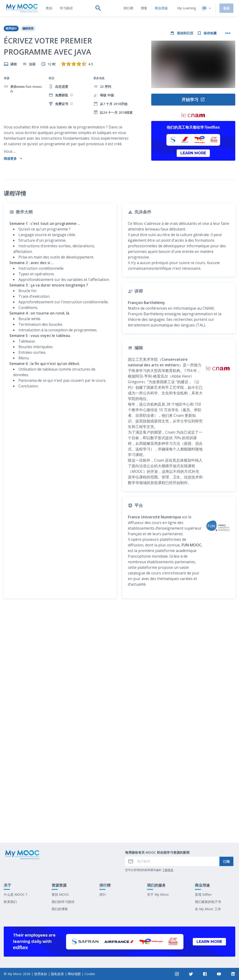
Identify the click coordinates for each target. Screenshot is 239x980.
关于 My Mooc (158, 894)
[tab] (49, 8)
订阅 (226, 861)
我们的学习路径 (63, 902)
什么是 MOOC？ (16, 894)
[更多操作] (228, 33)
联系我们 (10, 902)
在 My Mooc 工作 (208, 909)
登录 (226, 8)
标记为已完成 (119, 825)
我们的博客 (60, 909)
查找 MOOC (60, 894)
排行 (103, 894)
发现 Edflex (203, 894)
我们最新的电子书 (208, 902)
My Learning (186, 8)
